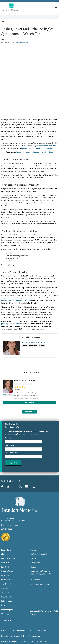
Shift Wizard (6, 592)
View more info (29, 349)
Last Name (10, 445)
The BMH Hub (6, 584)
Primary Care (14, 42)
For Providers (35, 580)
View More (30, 412)
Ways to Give (6, 575)
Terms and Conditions (44, 631)
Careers (33, 550)
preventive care (12, 203)
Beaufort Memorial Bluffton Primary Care (37, 148)
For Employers (7, 610)
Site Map (30, 631)
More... (4, 605)
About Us (5, 554)
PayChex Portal (7, 597)
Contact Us (5, 563)
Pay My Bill (5, 567)
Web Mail (5, 588)
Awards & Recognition (9, 558)
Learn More (6, 550)
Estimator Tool (42, 641)
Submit (13, 463)
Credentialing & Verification (39, 584)
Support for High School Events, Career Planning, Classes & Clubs (41, 572)
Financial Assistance (9, 641)
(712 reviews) (22, 390)
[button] (56, 8)
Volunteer (33, 567)
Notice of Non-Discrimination (13, 631)
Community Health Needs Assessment (29, 636)
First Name (10, 438)
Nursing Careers (35, 563)
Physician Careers (36, 558)
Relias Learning (7, 601)
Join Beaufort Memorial (38, 554)
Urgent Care (25, 42)
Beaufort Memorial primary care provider (17, 300)
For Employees (7, 580)
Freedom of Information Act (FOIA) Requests (44, 612)
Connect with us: (11, 481)
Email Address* (11, 453)
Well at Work (6, 614)
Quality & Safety (7, 571)
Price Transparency (27, 641)
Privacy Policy (7, 636)
